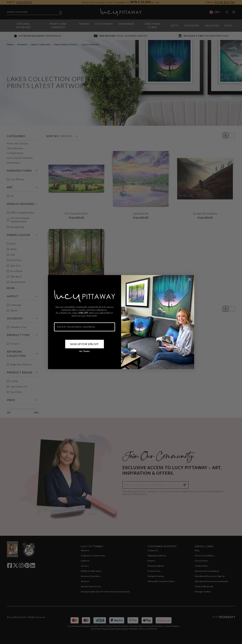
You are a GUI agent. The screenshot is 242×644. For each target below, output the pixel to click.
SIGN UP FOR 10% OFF (84, 347)
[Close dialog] (190, 282)
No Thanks (85, 354)
